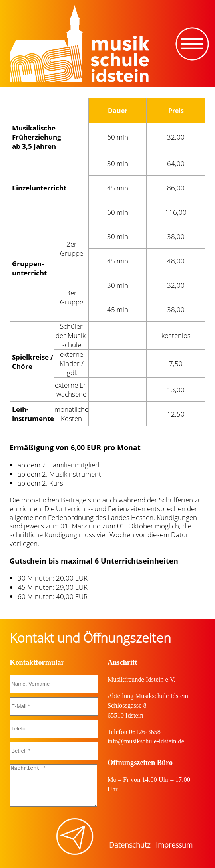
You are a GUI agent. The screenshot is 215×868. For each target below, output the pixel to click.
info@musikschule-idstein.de (146, 741)
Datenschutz (130, 845)
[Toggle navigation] (192, 44)
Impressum (174, 845)
